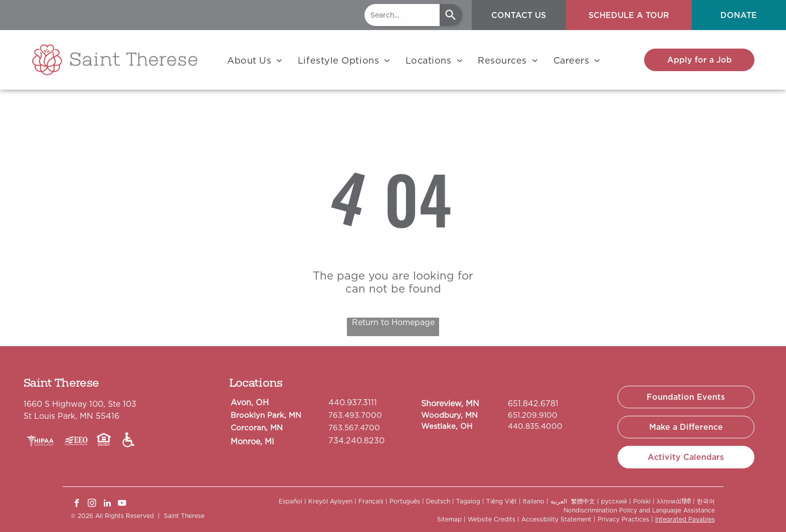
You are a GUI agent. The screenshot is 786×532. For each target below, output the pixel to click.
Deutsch (438, 501)
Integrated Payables (685, 519)
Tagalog (468, 501)
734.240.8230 (356, 441)
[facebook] (77, 504)
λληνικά (668, 501)
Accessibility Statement (556, 519)
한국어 (706, 501)
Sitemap (449, 519)
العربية (559, 501)
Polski (642, 501)
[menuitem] (255, 60)
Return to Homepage (393, 322)
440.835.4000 (535, 426)
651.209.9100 (533, 415)
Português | (407, 501)
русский (614, 501)
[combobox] (402, 15)
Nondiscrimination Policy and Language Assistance (639, 510)
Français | (373, 501)
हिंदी (686, 501)
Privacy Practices (623, 519)
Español (290, 501)
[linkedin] (107, 504)
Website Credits (492, 519)
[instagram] (92, 504)
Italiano (534, 501)
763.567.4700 (354, 428)
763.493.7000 (355, 415)
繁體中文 (583, 501)
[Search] (451, 15)
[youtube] (122, 504)
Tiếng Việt (502, 501)
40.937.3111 (355, 403)
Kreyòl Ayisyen (330, 501)
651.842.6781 (533, 404)
